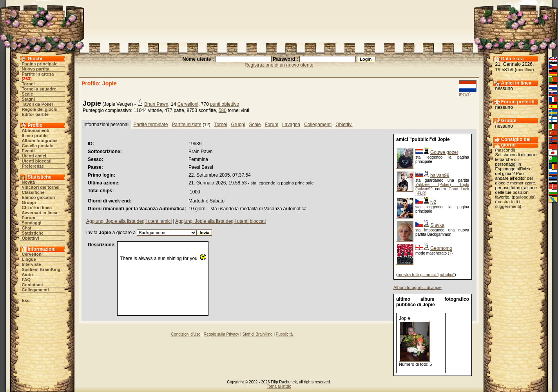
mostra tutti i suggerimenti (508, 204)
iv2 (433, 202)
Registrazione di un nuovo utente (279, 65)
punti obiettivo (225, 104)
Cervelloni (32, 254)
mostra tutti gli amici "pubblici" (426, 275)
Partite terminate (150, 125)
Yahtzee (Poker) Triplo (442, 185)
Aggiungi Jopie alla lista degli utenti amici (129, 221)
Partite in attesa (38, 74)
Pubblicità (284, 334)
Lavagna (291, 125)
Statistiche (33, 233)
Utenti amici (34, 156)
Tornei (28, 84)
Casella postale (38, 146)
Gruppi (29, 202)
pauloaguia (524, 197)
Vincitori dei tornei (41, 187)
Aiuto (27, 275)
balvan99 (440, 175)
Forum (29, 218)
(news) (465, 94)
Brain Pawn (156, 104)
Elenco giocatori (39, 197)
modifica (524, 70)
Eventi (28, 151)
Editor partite (35, 114)
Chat (27, 228)
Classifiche (33, 192)
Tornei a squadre (39, 89)
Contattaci (33, 285)
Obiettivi (31, 238)
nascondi (505, 150)
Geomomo (441, 248)
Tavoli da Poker (38, 104)
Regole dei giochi (40, 109)
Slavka (437, 225)
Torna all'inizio (279, 386)
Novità (29, 182)
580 (223, 110)
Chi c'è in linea (37, 208)
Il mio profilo (35, 135)
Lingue (29, 259)
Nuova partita (36, 69)
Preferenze (33, 166)
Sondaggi (32, 223)
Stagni (29, 99)
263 (27, 79)
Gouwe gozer (444, 152)
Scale (28, 94)
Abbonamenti (36, 130)
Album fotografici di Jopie (418, 287)
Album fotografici (40, 141)
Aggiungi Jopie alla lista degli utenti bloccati (220, 221)
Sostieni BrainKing (41, 269)
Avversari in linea (40, 213)
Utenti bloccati (37, 161)
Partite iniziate (186, 125)
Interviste (32, 264)
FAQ (26, 280)
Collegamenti (35, 290)
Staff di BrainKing (258, 334)
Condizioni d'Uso (186, 334)
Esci (26, 300)
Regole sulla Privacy (222, 334)
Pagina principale (40, 64)
